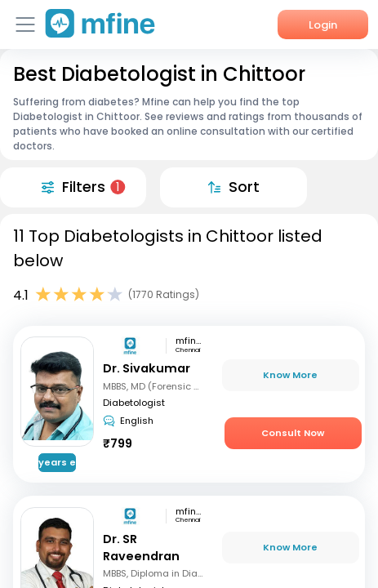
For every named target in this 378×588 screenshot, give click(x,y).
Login (323, 25)
